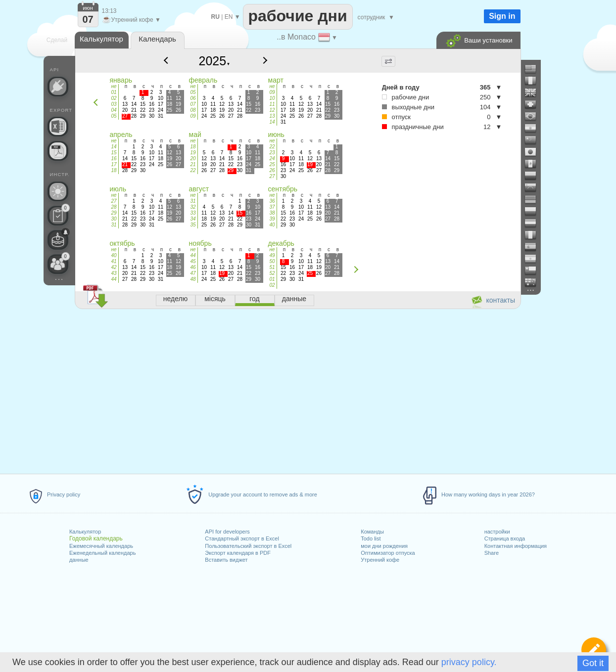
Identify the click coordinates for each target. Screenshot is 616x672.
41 (114, 261)
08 (193, 110)
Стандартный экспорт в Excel (242, 538)
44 (114, 279)
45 (193, 261)
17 (114, 164)
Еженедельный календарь (102, 553)
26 (272, 170)
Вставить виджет (226, 560)
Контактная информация (516, 546)
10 (272, 98)
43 (114, 273)
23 (272, 153)
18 (114, 170)
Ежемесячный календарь (101, 546)
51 (272, 267)
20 (193, 158)
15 (114, 153)
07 (193, 104)
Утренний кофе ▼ (131, 20)
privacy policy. (469, 662)
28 (114, 207)
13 (272, 116)
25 (272, 164)
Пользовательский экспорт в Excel (248, 546)
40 (272, 225)
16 (114, 158)
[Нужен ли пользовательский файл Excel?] (58, 127)
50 (272, 261)
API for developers (227, 532)
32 (193, 207)
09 (193, 116)
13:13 (109, 11)
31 (114, 225)
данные (79, 560)
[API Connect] (58, 87)
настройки (497, 532)
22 (193, 170)
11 (272, 104)
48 (193, 279)
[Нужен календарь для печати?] (58, 151)
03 (114, 104)
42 (114, 267)
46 (193, 267)
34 (193, 219)
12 (272, 110)
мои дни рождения (384, 546)
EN (229, 17)
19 (193, 153)
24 (272, 158)
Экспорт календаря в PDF (238, 553)
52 (272, 273)
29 (114, 213)
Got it (593, 663)
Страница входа (505, 538)
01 (114, 92)
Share (492, 553)
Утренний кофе (380, 560)
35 (193, 225)
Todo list (371, 538)
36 (272, 201)
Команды (372, 532)
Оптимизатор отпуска (388, 553)
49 (272, 255)
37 (272, 207)
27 (272, 176)
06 (193, 98)
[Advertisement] (297, 390)
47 (193, 273)
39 (272, 219)
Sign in (502, 16)
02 (114, 98)
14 (272, 122)
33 (193, 213)
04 (114, 110)
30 (114, 219)
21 (193, 164)
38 (272, 213)
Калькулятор (85, 532)
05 (114, 116)
